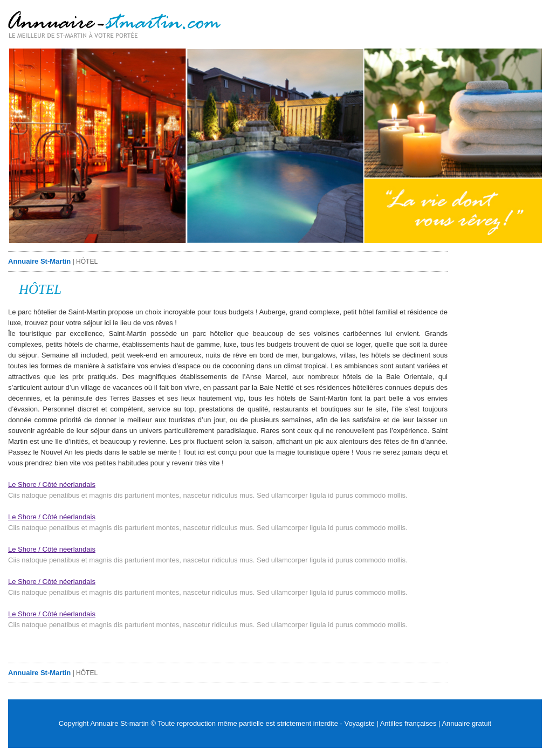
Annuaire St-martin (119, 723)
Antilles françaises (408, 723)
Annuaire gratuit (466, 723)
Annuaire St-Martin (39, 261)
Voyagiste (359, 723)
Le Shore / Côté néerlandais (52, 484)
